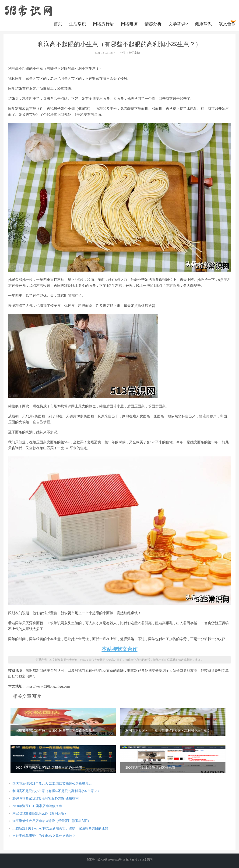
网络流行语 (103, 24)
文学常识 (178, 24)
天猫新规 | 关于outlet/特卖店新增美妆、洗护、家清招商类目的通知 (60, 828)
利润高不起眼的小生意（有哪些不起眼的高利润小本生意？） (56, 791)
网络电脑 (129, 24)
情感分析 (153, 24)
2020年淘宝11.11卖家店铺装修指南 (37, 806)
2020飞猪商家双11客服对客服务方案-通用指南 (46, 798)
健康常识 (203, 24)
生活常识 (77, 24)
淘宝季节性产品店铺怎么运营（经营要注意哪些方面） (52, 821)
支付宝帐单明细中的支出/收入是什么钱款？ (44, 836)
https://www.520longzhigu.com (28, 11)
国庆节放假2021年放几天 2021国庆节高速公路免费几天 (52, 784)
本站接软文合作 (119, 649)
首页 (58, 24)
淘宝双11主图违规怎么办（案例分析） (40, 813)
